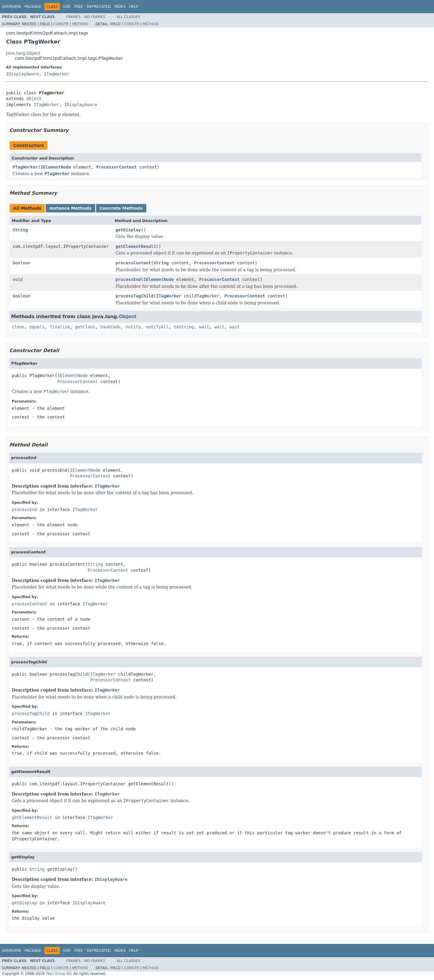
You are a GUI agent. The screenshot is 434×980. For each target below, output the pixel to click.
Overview (11, 7)
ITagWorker (56, 74)
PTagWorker (25, 167)
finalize (60, 327)
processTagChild (135, 296)
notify (133, 327)
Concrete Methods (121, 208)
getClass (85, 327)
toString (184, 327)
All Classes (128, 17)
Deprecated (99, 7)
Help (134, 7)
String (20, 230)
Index (120, 7)
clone (18, 327)
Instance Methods (70, 208)
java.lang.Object (23, 53)
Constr (61, 24)
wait (204, 327)
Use (67, 7)
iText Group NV (58, 974)
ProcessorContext (116, 167)
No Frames (95, 17)
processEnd (128, 279)
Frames (73, 17)
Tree (79, 7)
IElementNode (56, 167)
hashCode (110, 327)
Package (33, 7)
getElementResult (136, 246)
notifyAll (157, 327)
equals (37, 327)
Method (80, 24)
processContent (133, 263)
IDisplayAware (23, 74)
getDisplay (128, 230)
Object (34, 99)
